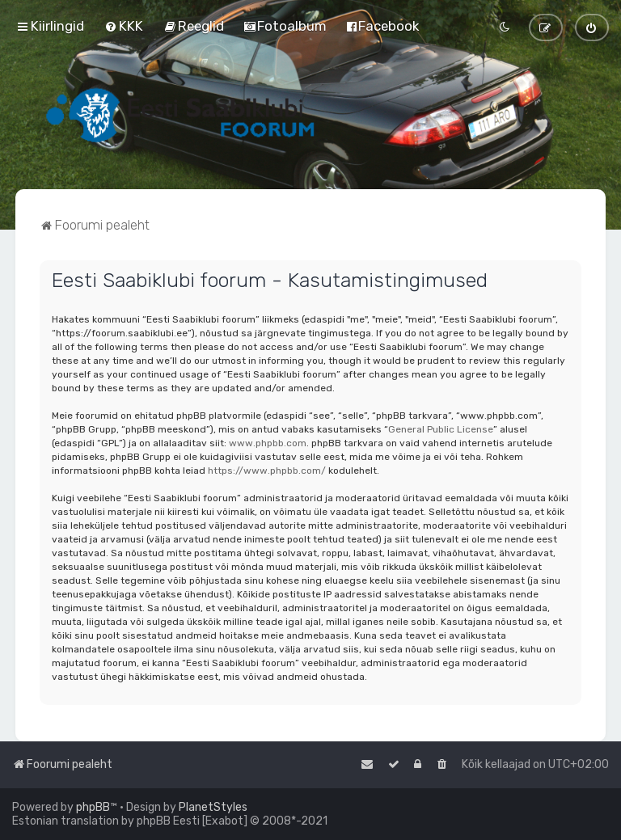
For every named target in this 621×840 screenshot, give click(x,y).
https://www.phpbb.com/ (267, 471)
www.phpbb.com (268, 443)
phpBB (93, 807)
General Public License (441, 429)
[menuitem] (124, 26)
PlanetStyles (213, 807)
